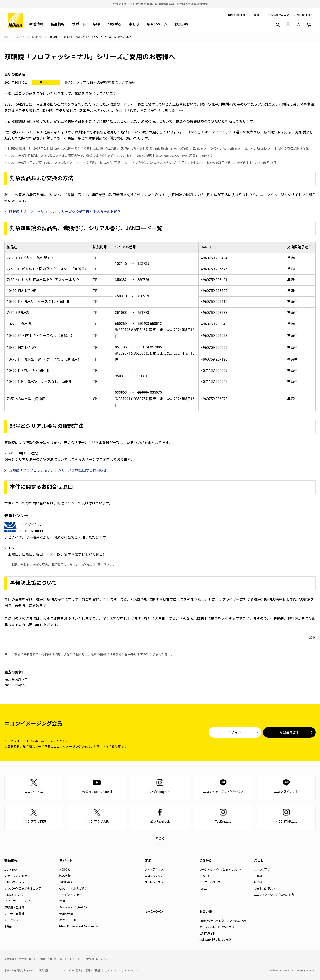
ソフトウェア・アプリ (19, 901)
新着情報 (36, 24)
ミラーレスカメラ (16, 876)
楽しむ (134, 24)
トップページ (6, 37)
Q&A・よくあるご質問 (73, 889)
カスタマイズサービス (73, 908)
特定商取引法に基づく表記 (215, 940)
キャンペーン (157, 24)
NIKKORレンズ (14, 895)
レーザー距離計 (14, 914)
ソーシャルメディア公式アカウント (220, 870)
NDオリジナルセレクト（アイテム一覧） (223, 921)
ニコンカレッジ (154, 876)
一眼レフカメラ (14, 882)
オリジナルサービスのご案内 (216, 927)
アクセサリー (13, 920)
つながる (114, 24)
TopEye (203, 889)
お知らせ (37, 37)
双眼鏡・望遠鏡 (14, 908)
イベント (205, 876)
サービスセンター (71, 895)
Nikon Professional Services (77, 926)
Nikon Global (304, 15)
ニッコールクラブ (210, 882)
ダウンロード (68, 920)
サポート (79, 24)
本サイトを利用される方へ (19, 971)
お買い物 (182, 24)
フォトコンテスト (265, 889)
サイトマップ (113, 971)
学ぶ (97, 24)
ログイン (235, 732)
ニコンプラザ (262, 870)
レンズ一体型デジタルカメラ (23, 889)
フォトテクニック (155, 870)
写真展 (258, 876)
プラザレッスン (154, 882)
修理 (62, 901)
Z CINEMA (11, 870)
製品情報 (58, 24)
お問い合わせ (68, 882)
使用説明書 (66, 914)
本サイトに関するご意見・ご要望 (82, 971)
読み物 (258, 882)
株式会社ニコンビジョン (99, 959)
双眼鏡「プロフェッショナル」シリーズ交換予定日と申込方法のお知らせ (67, 212)
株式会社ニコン (280, 15)
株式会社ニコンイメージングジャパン (61, 959)
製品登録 (65, 876)
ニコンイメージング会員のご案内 (274, 895)
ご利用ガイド (207, 934)
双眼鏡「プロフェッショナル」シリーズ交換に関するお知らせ (58, 470)
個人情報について (48, 971)
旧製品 (9, 926)
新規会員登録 (289, 732)
